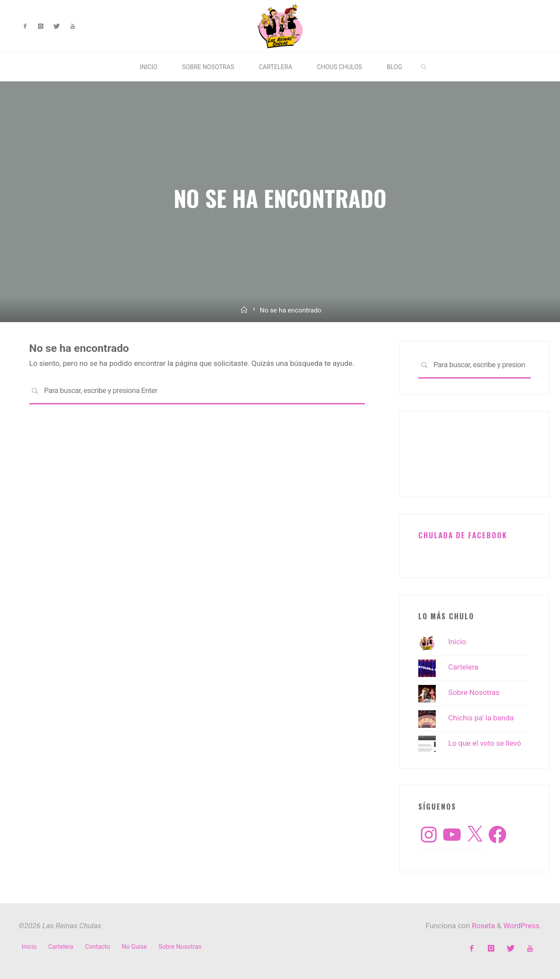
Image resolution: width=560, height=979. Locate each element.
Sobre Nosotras (474, 692)
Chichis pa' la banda (481, 718)
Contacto (97, 947)
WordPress (521, 926)
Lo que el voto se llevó (485, 743)
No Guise (134, 947)
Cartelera (464, 667)
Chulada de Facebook (463, 535)
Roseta (482, 926)
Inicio (457, 642)
